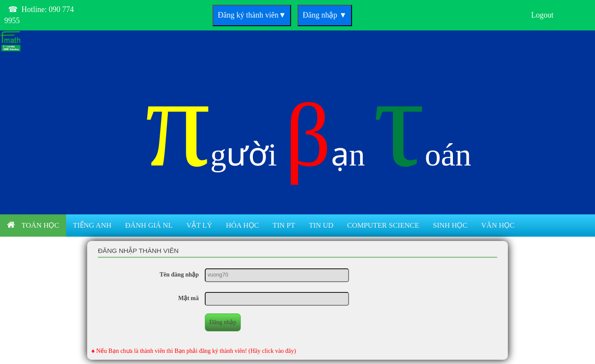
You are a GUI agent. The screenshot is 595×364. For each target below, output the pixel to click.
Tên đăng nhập (179, 275)
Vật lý (199, 225)
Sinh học (450, 225)
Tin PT (284, 225)
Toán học (33, 225)
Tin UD (321, 225)
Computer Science (383, 225)
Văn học (498, 225)
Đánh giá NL (149, 225)
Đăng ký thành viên (252, 15)
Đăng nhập (325, 15)
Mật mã (188, 298)
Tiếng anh (92, 225)
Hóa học (242, 225)
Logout (542, 15)
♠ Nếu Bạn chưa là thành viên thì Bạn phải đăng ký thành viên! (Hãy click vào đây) (194, 351)
